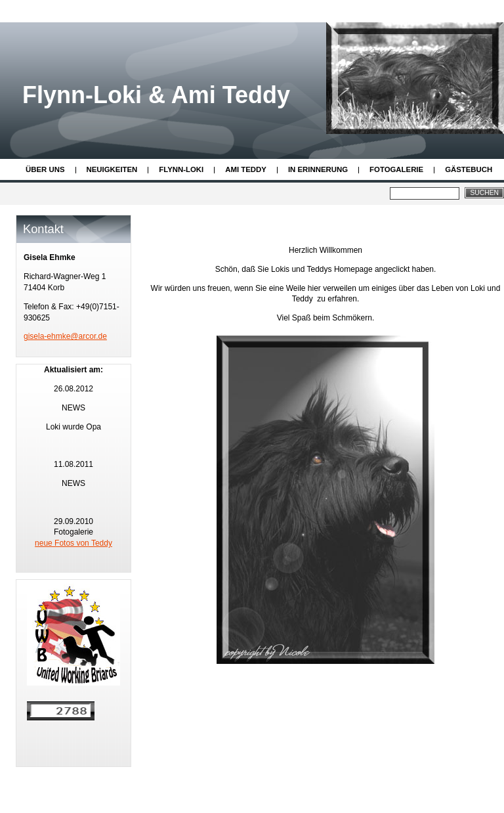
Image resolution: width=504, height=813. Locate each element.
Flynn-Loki (181, 169)
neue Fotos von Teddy (73, 543)
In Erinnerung (318, 169)
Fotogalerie (396, 169)
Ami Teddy (246, 169)
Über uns (45, 169)
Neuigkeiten (112, 169)
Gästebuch (469, 169)
